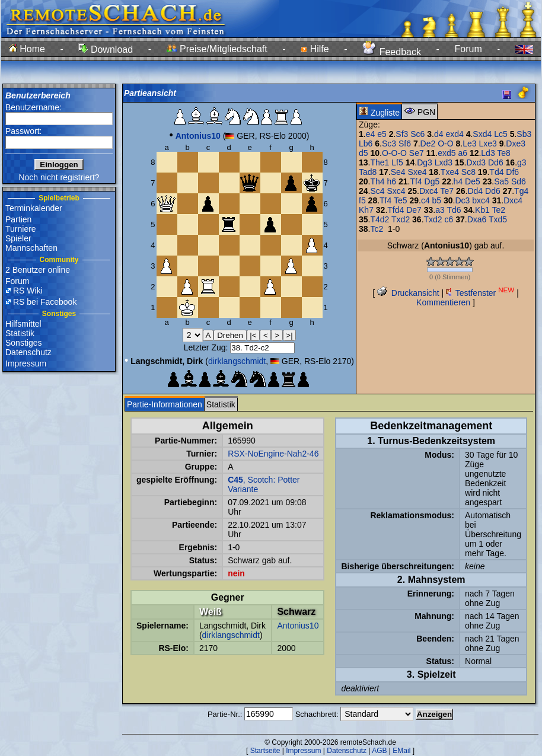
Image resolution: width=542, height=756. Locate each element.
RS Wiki (28, 291)
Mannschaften (31, 248)
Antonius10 (298, 626)
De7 (414, 210)
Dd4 (475, 191)
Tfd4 (396, 210)
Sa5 (501, 181)
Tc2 (377, 229)
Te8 (504, 153)
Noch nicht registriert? (59, 177)
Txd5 (498, 219)
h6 (392, 181)
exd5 (447, 153)
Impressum (26, 363)
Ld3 (488, 153)
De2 (428, 143)
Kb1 (482, 210)
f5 (362, 200)
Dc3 (463, 200)
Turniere (21, 229)
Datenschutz (28, 352)
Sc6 (417, 134)
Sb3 (524, 134)
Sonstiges (23, 343)
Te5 (401, 200)
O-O (445, 143)
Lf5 (397, 162)
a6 (463, 153)
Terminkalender (34, 208)
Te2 (499, 210)
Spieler (18, 238)
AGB (379, 751)
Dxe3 (516, 143)
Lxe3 (487, 143)
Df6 (512, 172)
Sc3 (389, 143)
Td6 (454, 210)
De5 (473, 181)
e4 (371, 134)
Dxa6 (477, 219)
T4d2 (380, 219)
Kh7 (366, 210)
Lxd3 (444, 162)
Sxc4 (396, 191)
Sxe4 (417, 172)
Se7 (417, 153)
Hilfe (315, 49)
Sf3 (402, 134)
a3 (440, 210)
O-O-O (394, 153)
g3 (522, 162)
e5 (382, 134)
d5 (364, 153)
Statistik (20, 333)
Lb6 (366, 143)
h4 (458, 181)
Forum (468, 49)
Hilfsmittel (23, 324)
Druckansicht (408, 293)
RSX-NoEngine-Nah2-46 (273, 454)
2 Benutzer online (38, 270)
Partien (18, 219)
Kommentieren (443, 302)
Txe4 (450, 172)
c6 (449, 219)
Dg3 (425, 162)
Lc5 (501, 134)
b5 (437, 200)
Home (27, 49)
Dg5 (432, 181)
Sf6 (405, 143)
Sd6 (519, 181)
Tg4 (521, 191)
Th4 (377, 181)
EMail (401, 751)
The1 (380, 162)
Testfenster (480, 293)
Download (106, 50)
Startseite (265, 751)
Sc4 (377, 191)
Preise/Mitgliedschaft (217, 49)
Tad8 (368, 172)
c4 (425, 200)
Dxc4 (429, 191)
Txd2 (401, 219)
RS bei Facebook (45, 302)
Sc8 (468, 172)
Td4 (496, 172)
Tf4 (416, 181)
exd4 (454, 134)
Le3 (469, 143)
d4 (439, 134)
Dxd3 (476, 162)
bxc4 (481, 200)
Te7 (447, 191)
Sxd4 (482, 134)
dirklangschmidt (237, 361)
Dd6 (496, 162)
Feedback (392, 52)
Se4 (398, 172)
